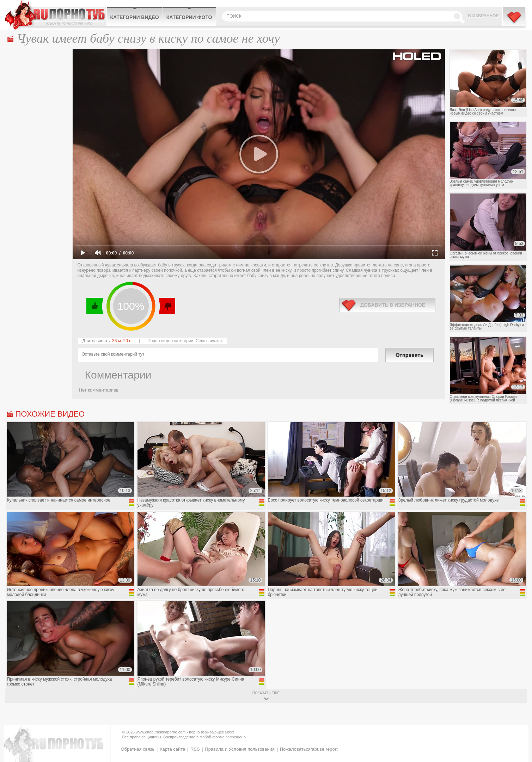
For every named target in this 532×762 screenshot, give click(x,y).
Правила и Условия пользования (240, 749)
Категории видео (135, 17)
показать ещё (266, 693)
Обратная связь (138, 749)
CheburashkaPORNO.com (56, 15)
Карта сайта (172, 749)
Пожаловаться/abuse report (309, 749)
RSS (195, 749)
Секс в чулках (209, 341)
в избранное (387, 305)
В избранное (484, 16)
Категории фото (189, 17)
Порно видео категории (170, 341)
